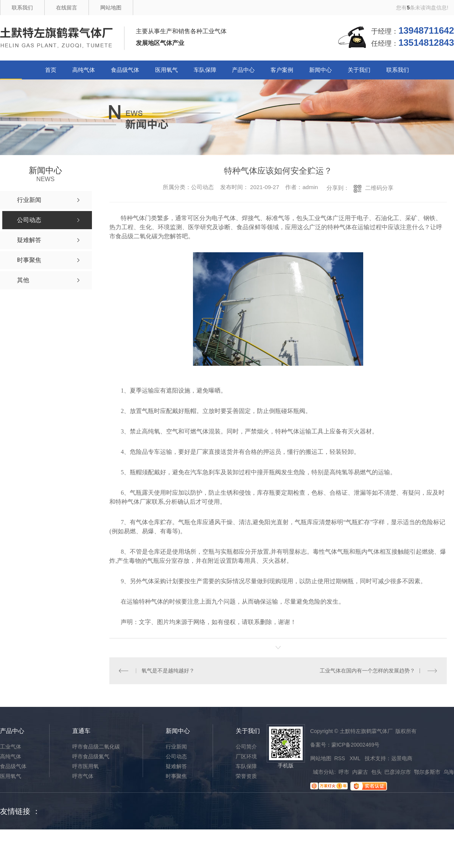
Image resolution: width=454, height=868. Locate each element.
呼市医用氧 (86, 766)
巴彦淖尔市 (398, 772)
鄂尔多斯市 (427, 772)
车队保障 (205, 70)
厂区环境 (246, 756)
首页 (51, 70)
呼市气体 (83, 776)
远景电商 (402, 758)
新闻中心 (320, 70)
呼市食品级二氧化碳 (96, 747)
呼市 (344, 772)
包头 (376, 772)
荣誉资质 (246, 776)
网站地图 (111, 8)
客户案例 (282, 70)
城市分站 (323, 772)
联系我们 (22, 8)
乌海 (449, 772)
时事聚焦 (176, 776)
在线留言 (67, 8)
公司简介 (246, 747)
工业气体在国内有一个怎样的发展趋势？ (367, 671)
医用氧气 (166, 70)
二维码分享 (379, 188)
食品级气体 (125, 70)
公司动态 (176, 756)
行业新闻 (176, 747)
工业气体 (11, 747)
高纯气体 (84, 70)
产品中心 (243, 70)
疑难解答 (176, 766)
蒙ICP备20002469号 (356, 745)
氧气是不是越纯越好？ (168, 671)
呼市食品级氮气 (91, 756)
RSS (340, 758)
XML (356, 758)
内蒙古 (360, 772)
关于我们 (359, 70)
